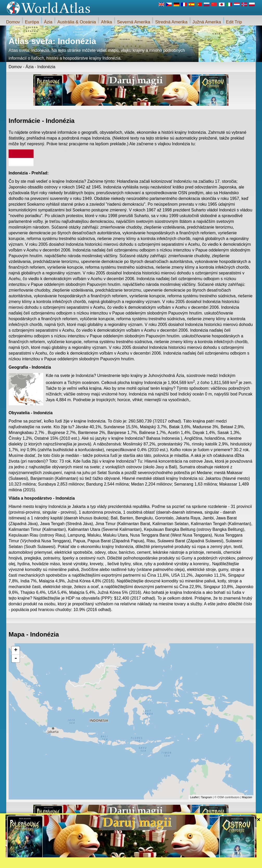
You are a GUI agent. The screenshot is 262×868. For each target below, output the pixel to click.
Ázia (48, 22)
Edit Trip (234, 22)
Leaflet (194, 797)
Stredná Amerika (171, 22)
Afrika (107, 22)
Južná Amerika (207, 22)
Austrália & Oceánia (76, 22)
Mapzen (247, 797)
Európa (32, 22)
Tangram (206, 797)
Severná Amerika (134, 22)
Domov (13, 22)
